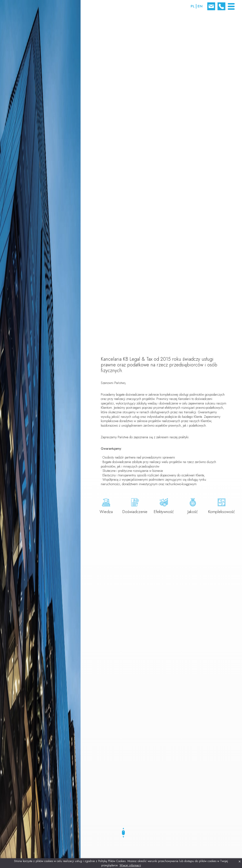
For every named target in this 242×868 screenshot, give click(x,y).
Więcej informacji (130, 865)
